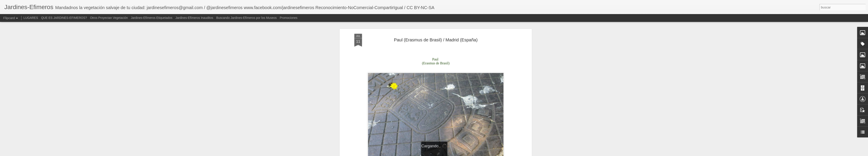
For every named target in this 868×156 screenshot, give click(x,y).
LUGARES (31, 18)
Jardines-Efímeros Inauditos (194, 18)
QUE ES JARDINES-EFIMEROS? (64, 18)
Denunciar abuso (499, 154)
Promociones (289, 18)
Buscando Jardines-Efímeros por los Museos (247, 18)
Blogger (484, 154)
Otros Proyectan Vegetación (109, 18)
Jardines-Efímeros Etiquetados (152, 18)
